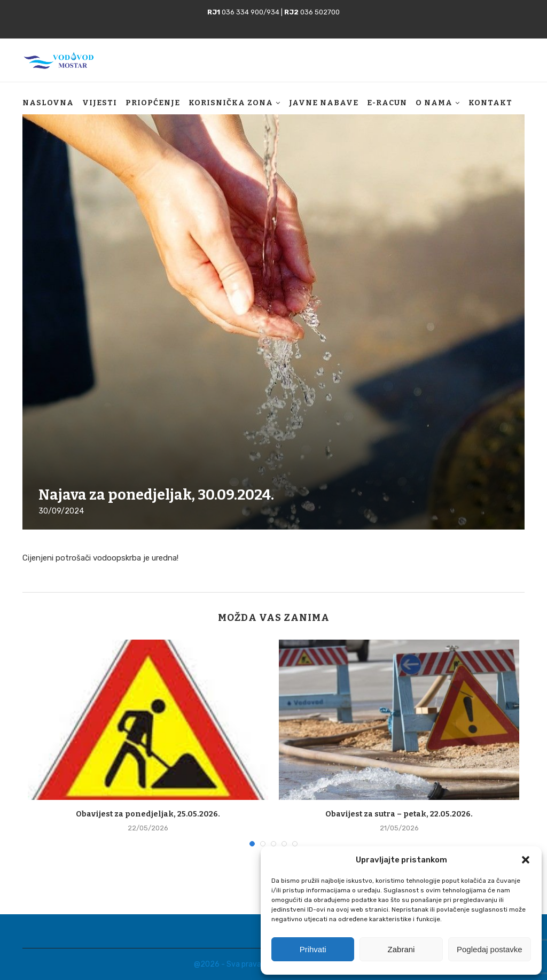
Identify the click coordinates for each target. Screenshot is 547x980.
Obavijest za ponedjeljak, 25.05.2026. (148, 814)
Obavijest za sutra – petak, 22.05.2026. (399, 814)
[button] (526, 860)
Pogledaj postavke (490, 949)
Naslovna (48, 103)
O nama (434, 103)
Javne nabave (324, 103)
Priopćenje (153, 103)
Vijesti (100, 103)
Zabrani (401, 949)
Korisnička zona (231, 103)
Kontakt (490, 103)
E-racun (387, 103)
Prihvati (313, 949)
